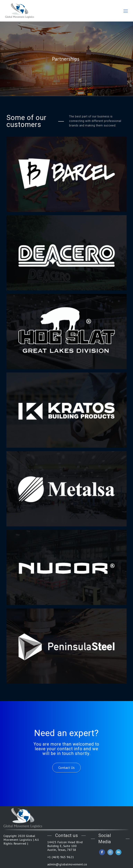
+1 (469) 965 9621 (61, 857)
